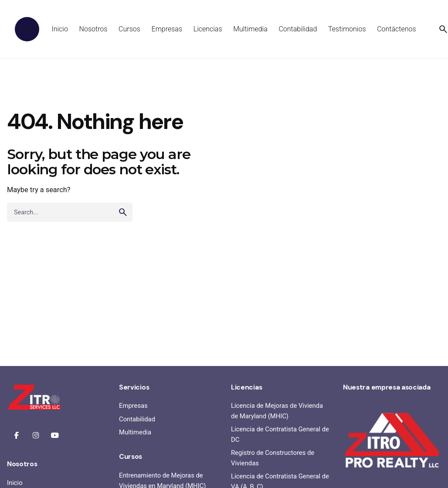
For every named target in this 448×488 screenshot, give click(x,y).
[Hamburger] (27, 29)
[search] (123, 212)
